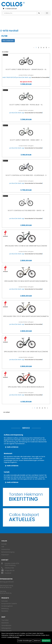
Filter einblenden (8, 41)
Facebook (8, 573)
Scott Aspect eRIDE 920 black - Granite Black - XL (26, 69)
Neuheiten (5, 611)
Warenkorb (5, 623)
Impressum (5, 555)
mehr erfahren (13, 447)
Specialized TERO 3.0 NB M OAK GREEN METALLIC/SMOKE (26, 246)
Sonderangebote (7, 606)
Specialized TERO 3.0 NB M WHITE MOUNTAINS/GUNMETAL (26, 281)
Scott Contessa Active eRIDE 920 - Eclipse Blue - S (26, 175)
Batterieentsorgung (8, 552)
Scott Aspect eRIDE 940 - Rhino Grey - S (26, 140)
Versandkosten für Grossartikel (40, 77)
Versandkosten (6, 625)
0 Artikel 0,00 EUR (10, 9)
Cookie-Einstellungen (25, 641)
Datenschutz (6, 549)
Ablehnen (37, 641)
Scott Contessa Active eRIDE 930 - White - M (26, 210)
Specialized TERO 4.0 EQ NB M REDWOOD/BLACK (26, 387)
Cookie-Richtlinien (13, 637)
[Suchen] (39, 13)
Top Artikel (5, 620)
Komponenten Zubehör (9, 604)
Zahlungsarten (6, 628)
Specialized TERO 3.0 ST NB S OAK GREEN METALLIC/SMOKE (26, 352)
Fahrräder (5, 601)
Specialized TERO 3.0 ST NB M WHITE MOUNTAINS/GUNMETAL (26, 316)
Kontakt (4, 544)
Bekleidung (5, 609)
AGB (3, 547)
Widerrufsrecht (6, 631)
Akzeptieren (46, 641)
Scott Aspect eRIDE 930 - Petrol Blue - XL (26, 105)
